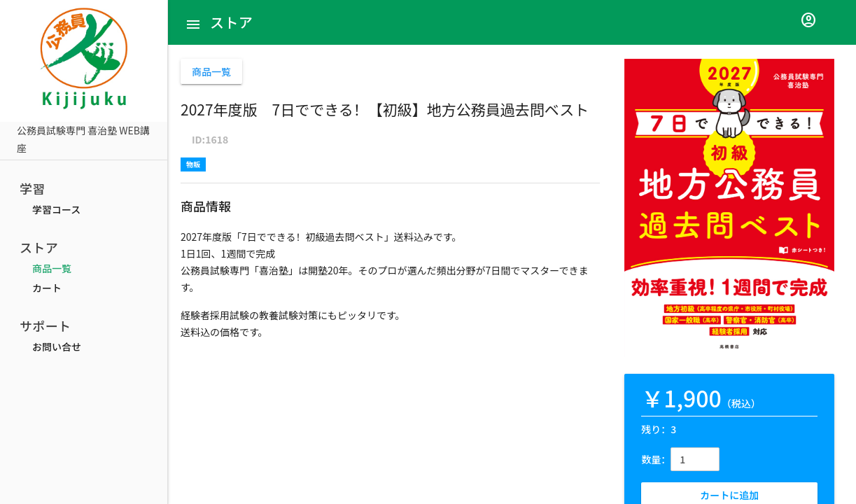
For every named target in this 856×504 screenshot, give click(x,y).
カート (47, 288)
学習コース (56, 209)
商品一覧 (52, 268)
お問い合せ (57, 346)
